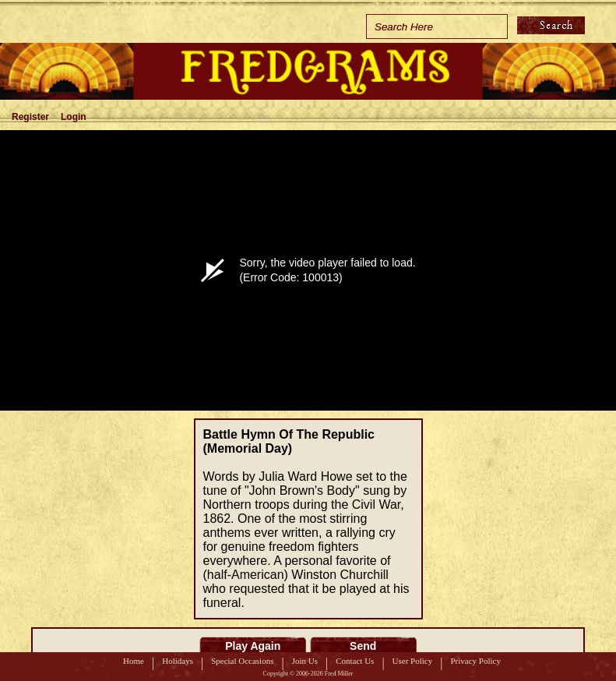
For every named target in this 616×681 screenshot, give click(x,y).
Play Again (253, 646)
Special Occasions (242, 661)
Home (134, 661)
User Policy (413, 661)
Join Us (305, 661)
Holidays (178, 661)
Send (363, 646)
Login (74, 117)
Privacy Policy (475, 661)
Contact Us (355, 661)
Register (30, 117)
